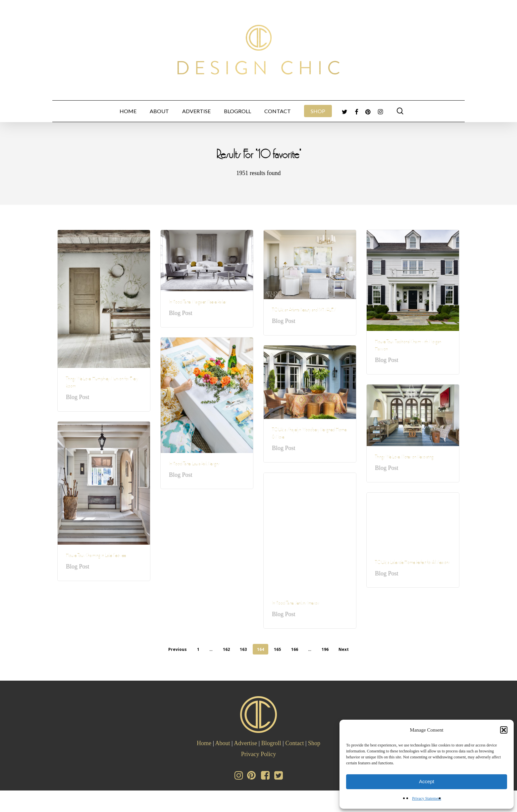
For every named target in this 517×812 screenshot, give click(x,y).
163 (243, 649)
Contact (294, 743)
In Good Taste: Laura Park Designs (194, 465)
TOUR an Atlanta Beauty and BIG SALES (304, 311)
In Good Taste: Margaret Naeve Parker (198, 303)
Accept (427, 781)
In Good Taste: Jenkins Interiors (296, 604)
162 (226, 649)
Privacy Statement (427, 798)
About (223, 743)
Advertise (245, 743)
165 (277, 649)
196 (325, 649)
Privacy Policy (259, 754)
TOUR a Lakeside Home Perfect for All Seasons (412, 563)
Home (204, 743)
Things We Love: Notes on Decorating (404, 458)
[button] (504, 730)
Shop (314, 743)
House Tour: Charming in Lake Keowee (96, 556)
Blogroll (271, 743)
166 (295, 649)
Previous (178, 649)
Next (344, 649)
